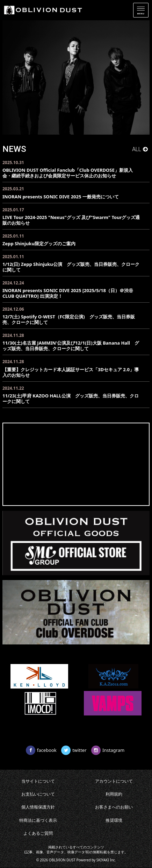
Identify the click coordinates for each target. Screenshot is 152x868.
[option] (76, 77)
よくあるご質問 (38, 833)
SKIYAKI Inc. (106, 860)
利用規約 (114, 794)
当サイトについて (38, 781)
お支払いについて (38, 794)
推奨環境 (114, 820)
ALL (137, 149)
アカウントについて (114, 781)
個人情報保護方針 (38, 807)
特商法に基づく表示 (38, 820)
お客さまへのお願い (114, 807)
